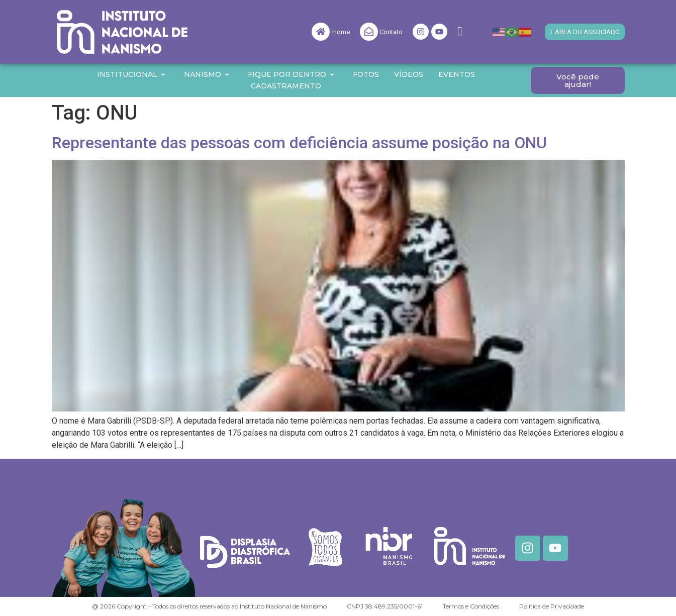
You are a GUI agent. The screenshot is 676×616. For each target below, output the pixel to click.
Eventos (457, 74)
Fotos (366, 74)
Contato (391, 32)
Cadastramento (286, 86)
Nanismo (207, 74)
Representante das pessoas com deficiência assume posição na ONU (299, 143)
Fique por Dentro (291, 74)
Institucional (131, 74)
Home (341, 32)
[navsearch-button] (460, 32)
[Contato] (369, 32)
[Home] (321, 32)
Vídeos (409, 74)
